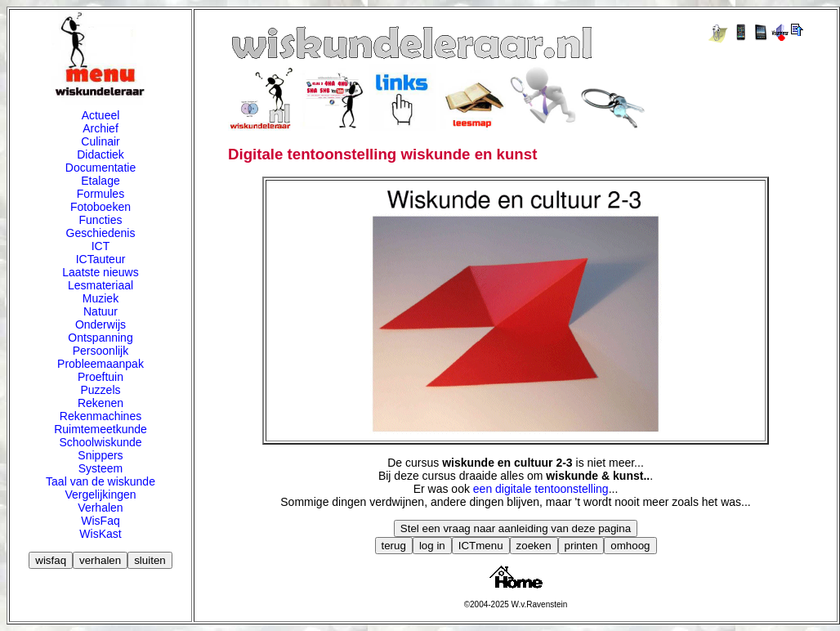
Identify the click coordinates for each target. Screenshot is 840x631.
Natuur (101, 311)
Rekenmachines (101, 416)
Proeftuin (101, 377)
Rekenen (101, 403)
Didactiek (101, 154)
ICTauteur (101, 259)
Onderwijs (101, 324)
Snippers (100, 455)
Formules (101, 194)
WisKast (100, 534)
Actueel (101, 115)
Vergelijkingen (100, 495)
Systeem (101, 468)
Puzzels (100, 390)
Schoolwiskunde (100, 442)
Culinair (100, 141)
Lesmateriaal (101, 285)
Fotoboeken (101, 207)
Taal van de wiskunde (101, 481)
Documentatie (101, 168)
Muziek (101, 298)
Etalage (100, 181)
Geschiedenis (101, 233)
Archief (101, 128)
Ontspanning (100, 338)
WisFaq (100, 521)
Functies (101, 220)
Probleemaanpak (101, 364)
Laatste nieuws (100, 272)
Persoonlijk (101, 351)
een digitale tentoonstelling (541, 489)
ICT (101, 246)
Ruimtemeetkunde (101, 429)
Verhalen (100, 508)
